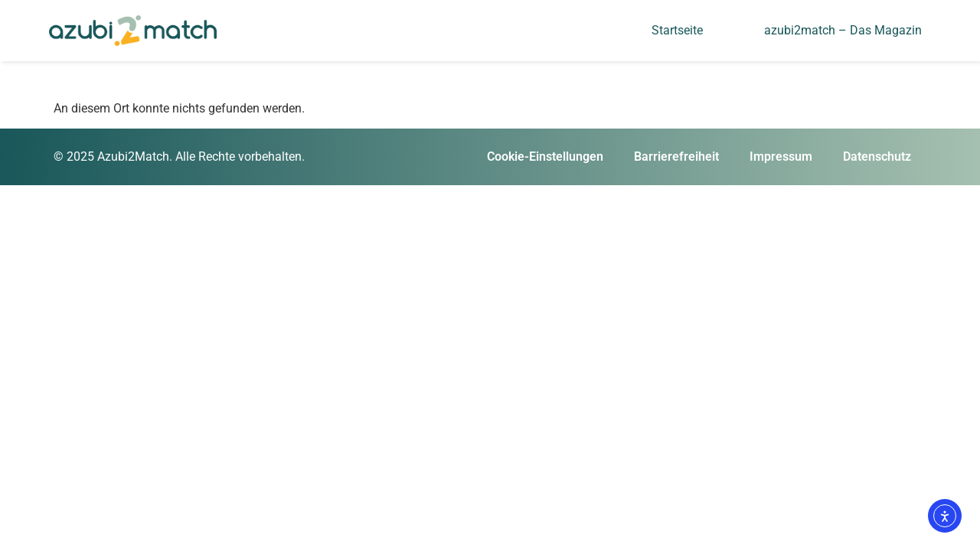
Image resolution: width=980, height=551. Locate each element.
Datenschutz (877, 156)
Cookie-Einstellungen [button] (545, 156)
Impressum (781, 156)
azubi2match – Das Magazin (843, 30)
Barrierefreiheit (676, 156)
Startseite (677, 30)
